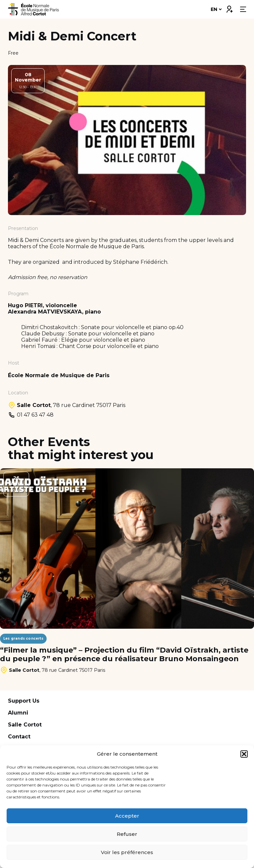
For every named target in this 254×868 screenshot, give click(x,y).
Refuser (127, 834)
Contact (19, 737)
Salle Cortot (25, 725)
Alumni (18, 713)
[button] (244, 754)
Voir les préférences (127, 852)
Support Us (24, 701)
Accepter (127, 816)
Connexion (229, 8)
